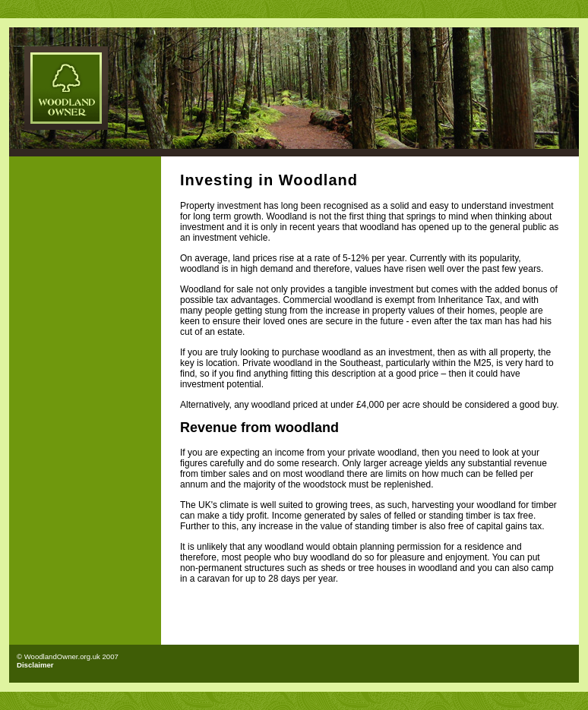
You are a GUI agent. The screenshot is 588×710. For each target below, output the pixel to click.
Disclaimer (35, 665)
